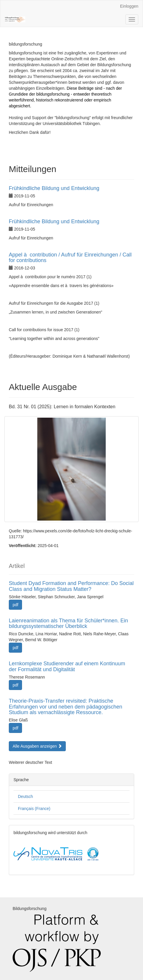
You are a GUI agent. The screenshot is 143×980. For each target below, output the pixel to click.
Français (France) (34, 809)
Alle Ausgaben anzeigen (37, 746)
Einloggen (129, 6)
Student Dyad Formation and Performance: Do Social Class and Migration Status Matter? (71, 586)
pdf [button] (15, 605)
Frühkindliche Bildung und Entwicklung (54, 188)
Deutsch (25, 796)
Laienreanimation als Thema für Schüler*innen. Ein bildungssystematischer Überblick (68, 624)
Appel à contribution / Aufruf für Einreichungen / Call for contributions (70, 258)
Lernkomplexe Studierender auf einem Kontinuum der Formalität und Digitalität (67, 666)
